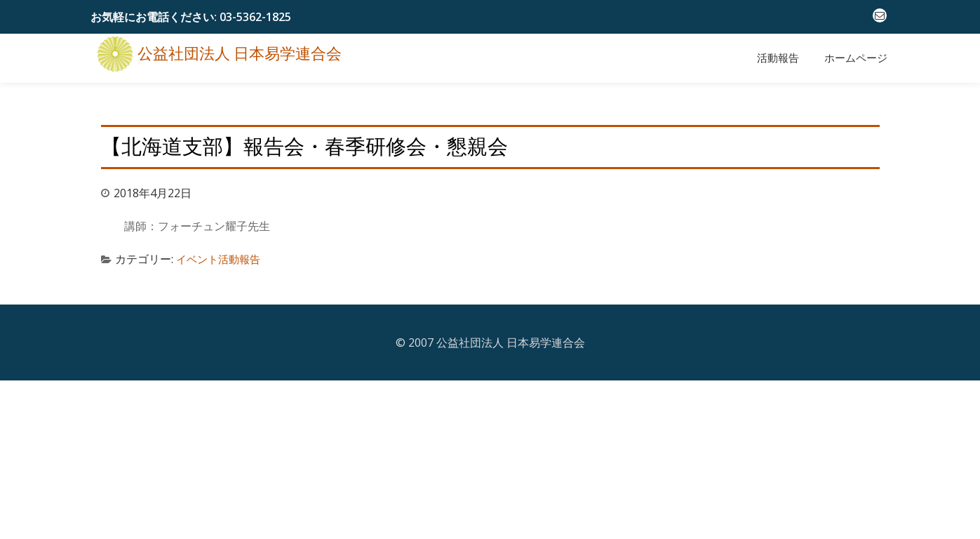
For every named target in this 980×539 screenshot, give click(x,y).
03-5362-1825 (255, 17)
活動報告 (778, 58)
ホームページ (856, 58)
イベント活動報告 (221, 252)
